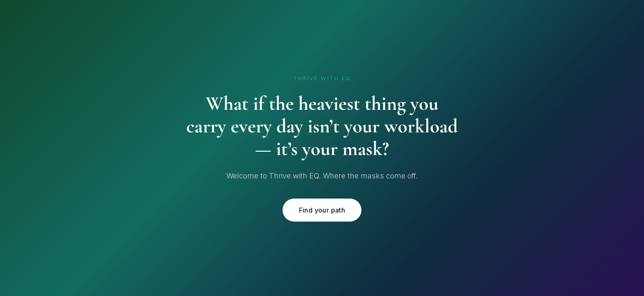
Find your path (322, 210)
